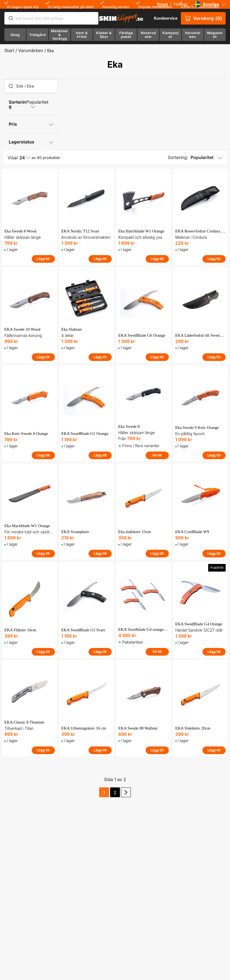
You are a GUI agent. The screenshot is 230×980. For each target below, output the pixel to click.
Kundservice (166, 18)
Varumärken (31, 50)
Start (9, 50)
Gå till (157, 455)
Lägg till (43, 259)
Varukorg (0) (203, 18)
